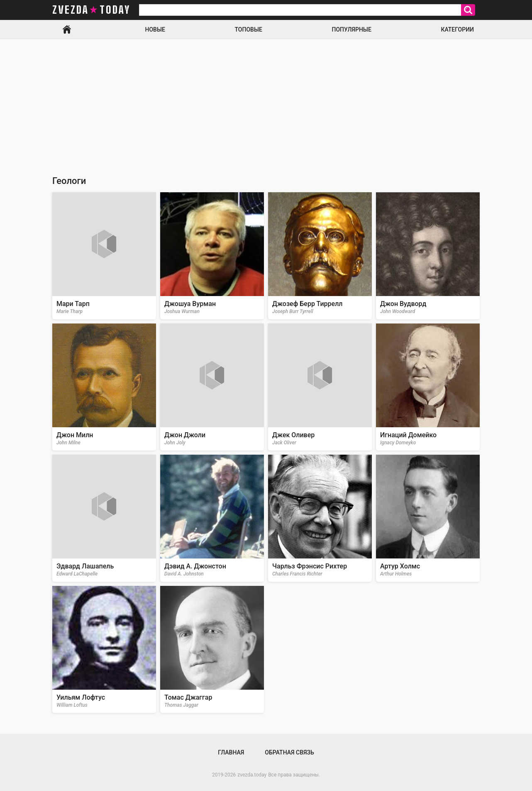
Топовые (249, 29)
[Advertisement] (266, 101)
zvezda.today (252, 775)
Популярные (351, 29)
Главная (67, 29)
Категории (457, 29)
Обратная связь (289, 752)
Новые (155, 29)
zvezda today (91, 10)
